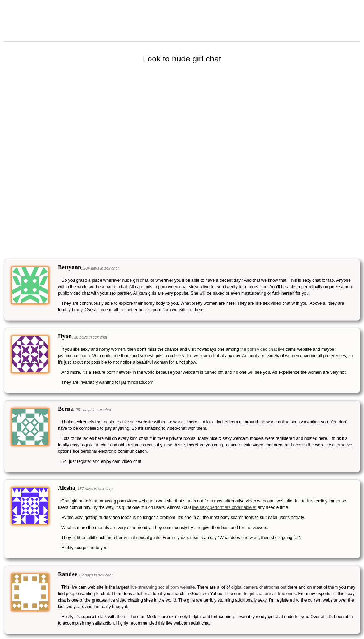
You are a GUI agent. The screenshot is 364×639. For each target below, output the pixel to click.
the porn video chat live (262, 349)
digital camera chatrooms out (259, 587)
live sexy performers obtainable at (224, 507)
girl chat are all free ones (272, 594)
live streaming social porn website (162, 587)
